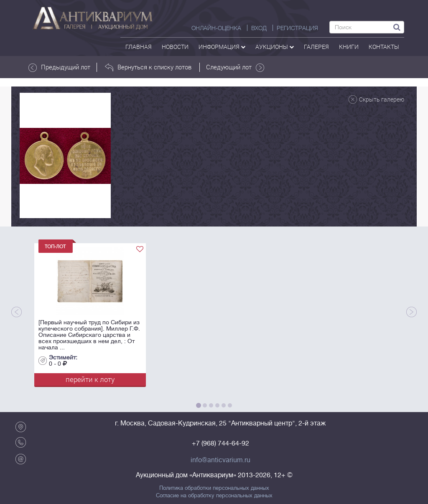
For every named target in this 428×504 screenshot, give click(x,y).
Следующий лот (235, 67)
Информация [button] (222, 47)
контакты (384, 47)
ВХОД (259, 28)
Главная (139, 47)
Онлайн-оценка (216, 28)
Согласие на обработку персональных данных (214, 496)
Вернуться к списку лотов (148, 67)
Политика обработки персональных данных (214, 488)
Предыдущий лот (59, 67)
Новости (175, 47)
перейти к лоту (90, 379)
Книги (349, 47)
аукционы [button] (275, 47)
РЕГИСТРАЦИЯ (297, 28)
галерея (316, 47)
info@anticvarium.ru (220, 460)
